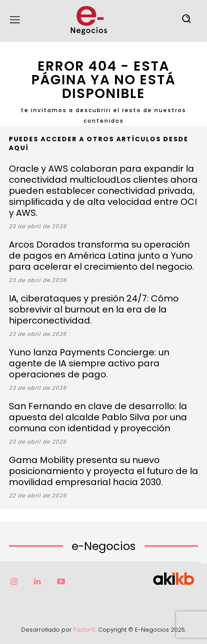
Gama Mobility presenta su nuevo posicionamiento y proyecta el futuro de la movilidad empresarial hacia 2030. (103, 471)
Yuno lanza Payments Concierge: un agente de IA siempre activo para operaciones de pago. (89, 363)
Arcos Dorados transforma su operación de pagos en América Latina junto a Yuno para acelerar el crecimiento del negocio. (102, 256)
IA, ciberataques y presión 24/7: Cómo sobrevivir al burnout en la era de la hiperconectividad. (94, 309)
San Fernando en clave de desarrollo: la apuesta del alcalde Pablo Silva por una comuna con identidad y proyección (98, 417)
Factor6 (84, 630)
